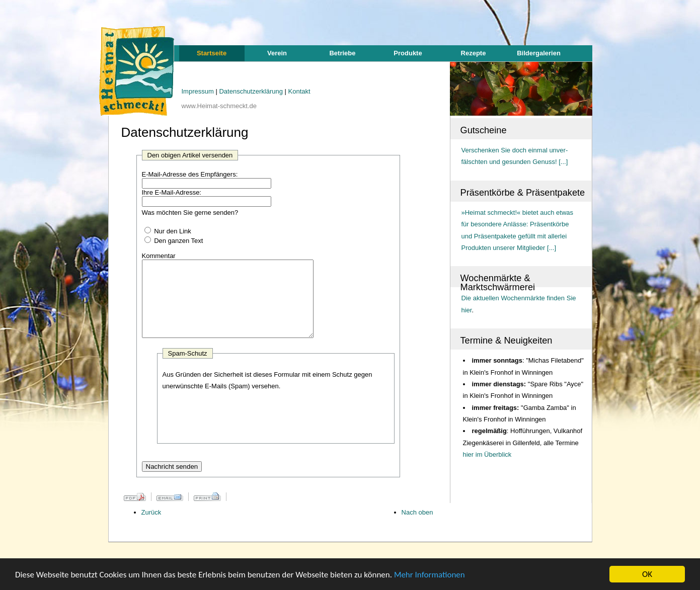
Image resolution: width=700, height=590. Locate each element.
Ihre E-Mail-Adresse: (172, 192)
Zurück (151, 527)
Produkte (408, 53)
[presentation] (239, 434)
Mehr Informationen (430, 575)
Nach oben (417, 527)
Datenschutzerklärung (252, 91)
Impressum (199, 91)
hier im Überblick (487, 454)
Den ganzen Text (178, 241)
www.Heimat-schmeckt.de (219, 106)
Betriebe (342, 53)
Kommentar (159, 256)
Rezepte (474, 53)
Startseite (212, 53)
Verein (277, 53)
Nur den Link (173, 231)
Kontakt (299, 91)
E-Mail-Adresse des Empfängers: (190, 174)
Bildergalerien (539, 53)
